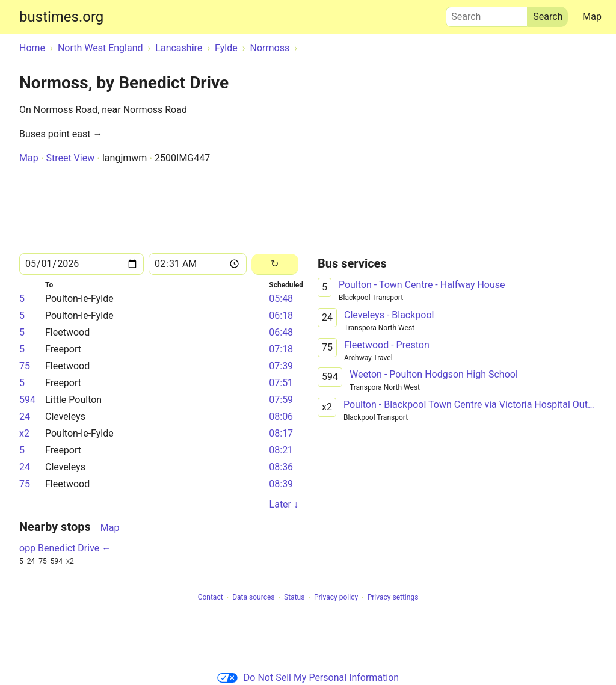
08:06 (281, 416)
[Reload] (275, 264)
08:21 (281, 450)
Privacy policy (336, 598)
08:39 (281, 484)
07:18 (281, 349)
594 (27, 400)
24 (25, 416)
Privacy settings (393, 598)
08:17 (281, 433)
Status (294, 598)
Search (487, 14)
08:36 (281, 467)
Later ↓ (284, 504)
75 (25, 366)
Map (592, 17)
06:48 (281, 332)
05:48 (281, 299)
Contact (211, 598)
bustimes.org (61, 17)
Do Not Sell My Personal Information (308, 677)
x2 (24, 433)
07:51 (281, 383)
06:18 (281, 315)
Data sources (253, 598)
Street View (70, 158)
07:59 (281, 400)
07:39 (281, 366)
